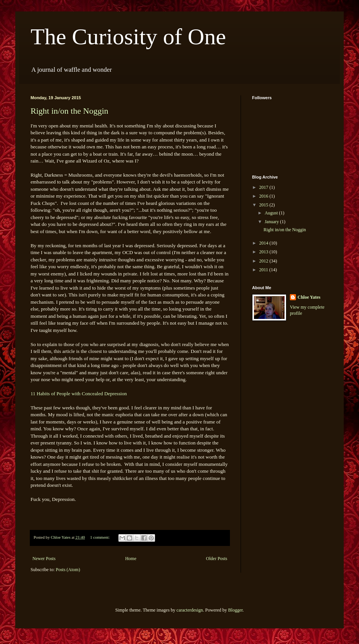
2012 (264, 261)
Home (131, 559)
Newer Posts (44, 559)
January (272, 222)
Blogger (235, 610)
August (272, 213)
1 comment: (100, 537)
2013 (264, 252)
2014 (264, 243)
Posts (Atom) (68, 570)
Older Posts (217, 559)
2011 (264, 270)
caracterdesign (190, 610)
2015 (264, 205)
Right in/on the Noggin (70, 111)
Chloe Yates (309, 297)
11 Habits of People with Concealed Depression (79, 394)
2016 (264, 196)
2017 (264, 187)
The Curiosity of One (128, 37)
